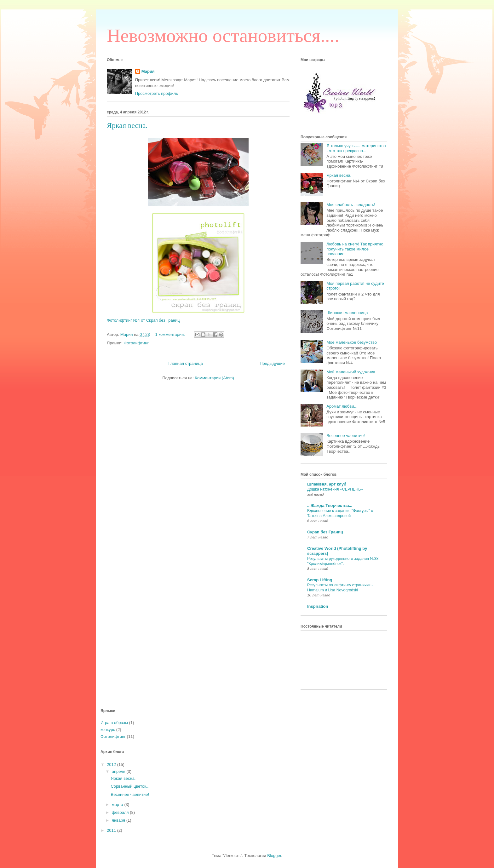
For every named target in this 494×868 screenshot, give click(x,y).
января (119, 820)
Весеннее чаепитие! (346, 436)
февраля (121, 812)
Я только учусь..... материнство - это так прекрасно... (356, 148)
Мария (148, 71)
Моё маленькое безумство (352, 342)
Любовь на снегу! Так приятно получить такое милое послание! (355, 249)
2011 (112, 830)
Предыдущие (272, 363)
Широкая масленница (347, 313)
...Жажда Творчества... (330, 506)
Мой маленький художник (351, 372)
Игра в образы (114, 723)
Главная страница (186, 363)
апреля (119, 771)
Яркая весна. (127, 125)
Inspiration (318, 606)
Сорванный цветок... (130, 786)
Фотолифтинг (136, 343)
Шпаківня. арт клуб (327, 484)
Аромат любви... (342, 406)
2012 (112, 765)
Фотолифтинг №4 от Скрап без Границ (143, 320)
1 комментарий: (170, 334)
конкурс (108, 730)
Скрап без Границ (325, 532)
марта (118, 805)
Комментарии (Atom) (214, 378)
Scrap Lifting (320, 580)
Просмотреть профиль (157, 93)
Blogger (274, 856)
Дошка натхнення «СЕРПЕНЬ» (335, 489)
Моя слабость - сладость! (351, 205)
